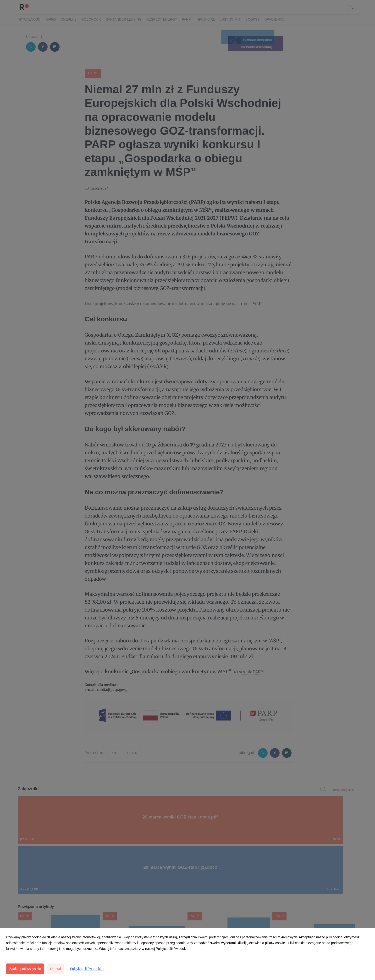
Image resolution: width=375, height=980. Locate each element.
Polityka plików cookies (87, 969)
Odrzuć (55, 969)
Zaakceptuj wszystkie (25, 969)
